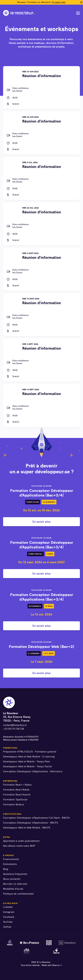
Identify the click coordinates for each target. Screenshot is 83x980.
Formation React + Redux (17, 785)
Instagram (9, 912)
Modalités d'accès (13, 889)
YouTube (8, 922)
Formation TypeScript (15, 799)
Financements (11, 859)
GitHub (7, 927)
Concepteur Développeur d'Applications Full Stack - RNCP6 (36, 818)
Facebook (9, 917)
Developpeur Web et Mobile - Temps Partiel (27, 766)
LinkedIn (8, 907)
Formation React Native (16, 790)
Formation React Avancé (17, 795)
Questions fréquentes (15, 874)
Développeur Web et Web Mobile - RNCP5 (27, 828)
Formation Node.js (14, 804)
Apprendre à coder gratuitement (21, 841)
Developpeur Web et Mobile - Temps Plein (27, 761)
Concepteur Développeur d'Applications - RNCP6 (31, 823)
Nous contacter (12, 879)
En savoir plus (59, 2)
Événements (10, 864)
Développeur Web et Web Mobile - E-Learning (29, 757)
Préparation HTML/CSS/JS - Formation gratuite (30, 752)
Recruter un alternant (15, 884)
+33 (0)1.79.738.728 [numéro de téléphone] (14, 729)
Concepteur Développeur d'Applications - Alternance (33, 771)
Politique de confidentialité (18, 894)
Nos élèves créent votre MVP (19, 846)
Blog (6, 869)
